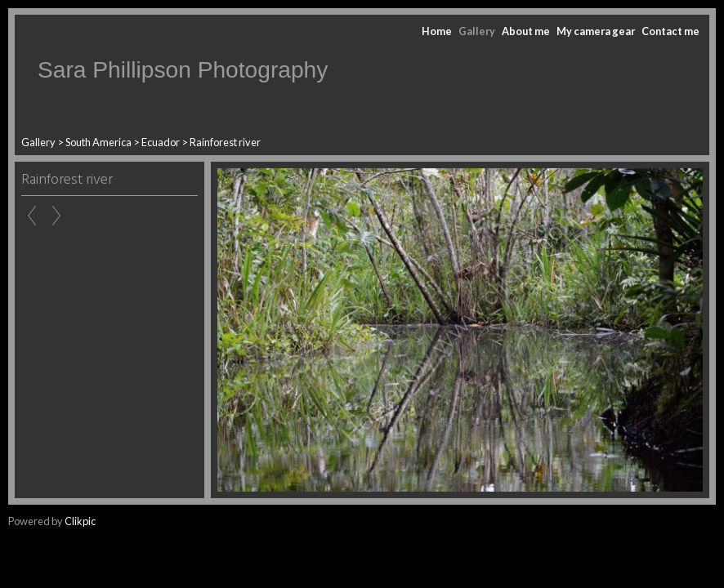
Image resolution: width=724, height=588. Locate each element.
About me (526, 31)
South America (98, 142)
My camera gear (596, 31)
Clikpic (80, 521)
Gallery (477, 31)
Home (437, 31)
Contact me (670, 31)
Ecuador (161, 142)
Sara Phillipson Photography (183, 70)
